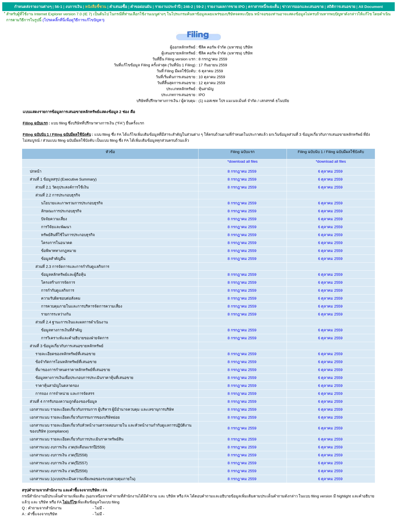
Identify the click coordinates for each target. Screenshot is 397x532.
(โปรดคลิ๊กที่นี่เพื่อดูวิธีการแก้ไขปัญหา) (73, 20)
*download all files (243, 161)
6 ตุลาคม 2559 (330, 171)
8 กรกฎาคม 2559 (242, 171)
